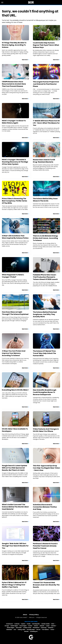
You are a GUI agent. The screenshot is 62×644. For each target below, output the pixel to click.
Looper (48, 626)
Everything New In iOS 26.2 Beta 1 (15, 390)
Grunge (7, 626)
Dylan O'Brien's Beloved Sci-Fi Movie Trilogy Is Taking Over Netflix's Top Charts (14, 585)
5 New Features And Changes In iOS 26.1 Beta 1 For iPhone (46, 430)
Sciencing (44, 628)
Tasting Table (21, 630)
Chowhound (9, 624)
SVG (15, 630)
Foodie (29, 624)
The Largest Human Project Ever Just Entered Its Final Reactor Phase (46, 84)
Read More (25, 60)
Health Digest (14, 626)
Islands (36, 626)
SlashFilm (51, 628)
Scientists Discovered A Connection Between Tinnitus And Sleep (45, 507)
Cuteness (17, 624)
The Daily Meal (31, 630)
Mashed (53, 626)
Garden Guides (45, 624)
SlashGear (9, 630)
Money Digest (11, 628)
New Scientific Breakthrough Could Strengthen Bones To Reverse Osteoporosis (45, 392)
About (25, 615)
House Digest (23, 626)
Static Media (23, 618)
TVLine (52, 630)
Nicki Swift (19, 628)
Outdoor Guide (27, 628)
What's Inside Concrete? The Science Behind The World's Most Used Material (15, 507)
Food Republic (36, 624)
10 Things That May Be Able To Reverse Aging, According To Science (14, 45)
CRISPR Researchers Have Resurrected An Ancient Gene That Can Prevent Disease (14, 84)
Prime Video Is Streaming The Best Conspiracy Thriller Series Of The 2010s (14, 201)
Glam (53, 624)
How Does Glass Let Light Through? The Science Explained (15, 313)
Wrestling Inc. (34, 631)
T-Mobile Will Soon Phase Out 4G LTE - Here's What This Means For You (46, 123)
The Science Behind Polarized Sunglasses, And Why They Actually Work (45, 314)
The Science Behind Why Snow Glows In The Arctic (45, 200)
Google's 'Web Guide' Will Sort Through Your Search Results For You (15, 546)
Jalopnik (42, 626)
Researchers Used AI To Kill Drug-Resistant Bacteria (44, 161)
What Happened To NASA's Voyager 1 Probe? (13, 276)
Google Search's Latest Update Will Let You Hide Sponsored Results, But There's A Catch (14, 468)
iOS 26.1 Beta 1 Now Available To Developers (15, 430)
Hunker (30, 626)
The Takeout (45, 630)
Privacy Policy (34, 615)
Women (26, 631)
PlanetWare (36, 628)
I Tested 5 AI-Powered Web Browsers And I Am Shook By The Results (46, 585)
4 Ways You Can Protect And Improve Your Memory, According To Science (14, 353)
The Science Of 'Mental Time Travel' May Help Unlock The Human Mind (44, 353)
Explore (23, 624)
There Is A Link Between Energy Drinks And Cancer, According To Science (45, 238)
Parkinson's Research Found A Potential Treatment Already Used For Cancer (45, 546)
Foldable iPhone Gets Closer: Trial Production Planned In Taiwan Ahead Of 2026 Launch (45, 277)
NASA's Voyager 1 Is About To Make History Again (14, 122)
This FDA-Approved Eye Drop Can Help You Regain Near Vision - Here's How (46, 468)
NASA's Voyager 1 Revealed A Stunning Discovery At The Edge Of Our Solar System (15, 162)
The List (38, 630)
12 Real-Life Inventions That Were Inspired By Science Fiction (15, 237)
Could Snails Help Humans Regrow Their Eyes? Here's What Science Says (46, 45)
